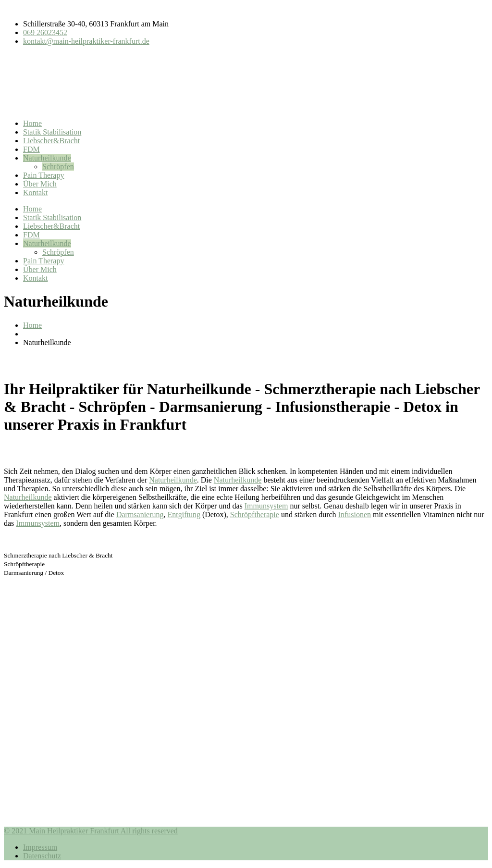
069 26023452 (45, 32)
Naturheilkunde (47, 158)
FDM (31, 149)
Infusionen (355, 515)
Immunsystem (266, 506)
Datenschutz (42, 856)
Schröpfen (58, 167)
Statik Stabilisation (52, 132)
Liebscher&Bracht (51, 141)
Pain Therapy (43, 175)
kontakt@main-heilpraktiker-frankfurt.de (86, 41)
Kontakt (36, 192)
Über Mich (40, 184)
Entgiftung (184, 515)
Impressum (40, 847)
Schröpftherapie (255, 515)
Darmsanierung (140, 515)
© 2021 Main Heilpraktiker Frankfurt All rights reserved (91, 831)
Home (32, 123)
